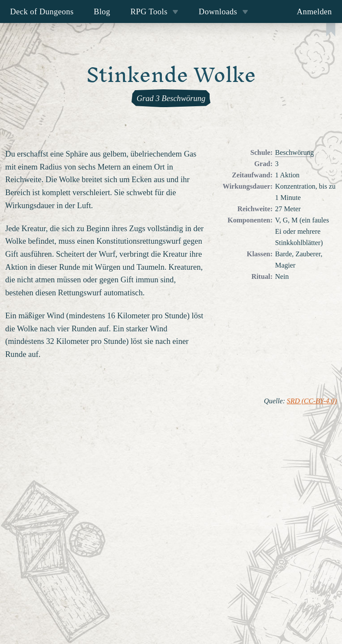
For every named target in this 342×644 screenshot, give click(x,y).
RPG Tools (154, 11)
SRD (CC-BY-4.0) (312, 401)
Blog (102, 11)
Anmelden (314, 11)
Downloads (224, 11)
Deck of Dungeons (42, 11)
